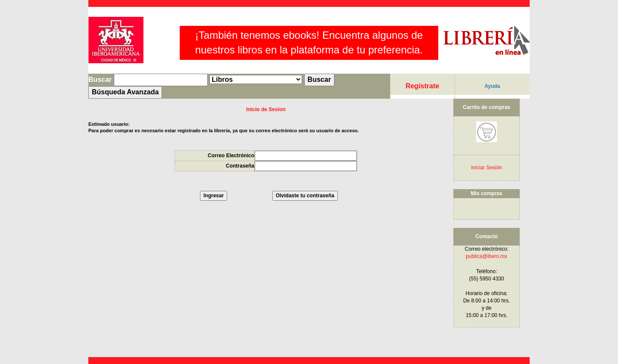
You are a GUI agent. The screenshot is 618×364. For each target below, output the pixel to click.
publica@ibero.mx (487, 256)
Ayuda (492, 86)
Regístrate (422, 86)
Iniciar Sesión (487, 168)
